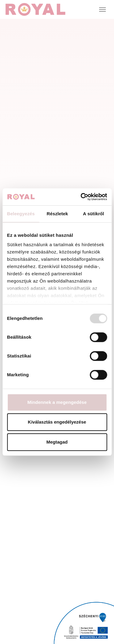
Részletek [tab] (57, 214)
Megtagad (57, 442)
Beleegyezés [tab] (21, 214)
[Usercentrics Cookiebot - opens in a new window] (81, 197)
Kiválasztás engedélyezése (57, 422)
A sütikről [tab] (94, 214)
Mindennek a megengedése (57, 402)
